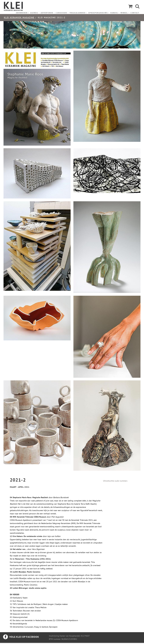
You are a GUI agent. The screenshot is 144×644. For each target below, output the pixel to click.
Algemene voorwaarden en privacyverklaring (114, 636)
